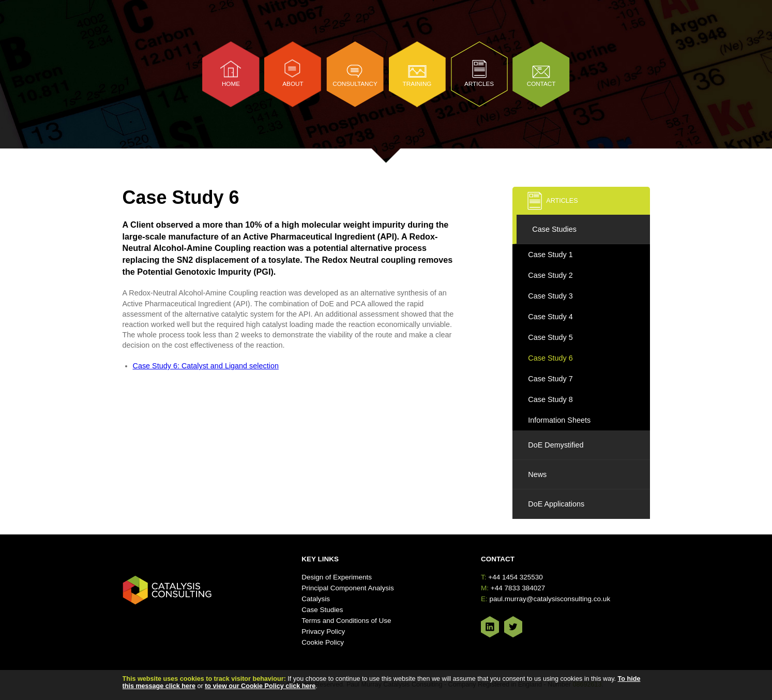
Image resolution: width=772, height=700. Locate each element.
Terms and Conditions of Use (346, 621)
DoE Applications (556, 504)
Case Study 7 (550, 379)
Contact (541, 84)
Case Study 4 (550, 317)
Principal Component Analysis (348, 588)
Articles (479, 84)
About (293, 84)
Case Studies (554, 229)
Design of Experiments (337, 577)
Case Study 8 (550, 399)
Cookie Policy (323, 642)
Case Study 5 (550, 337)
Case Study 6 (550, 358)
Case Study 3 (550, 296)
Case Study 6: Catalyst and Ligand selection (206, 366)
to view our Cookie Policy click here (260, 686)
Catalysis (316, 599)
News (537, 474)
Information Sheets (559, 420)
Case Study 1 (550, 255)
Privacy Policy (323, 631)
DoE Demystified (556, 445)
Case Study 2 (550, 275)
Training (417, 84)
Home (231, 84)
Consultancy (355, 84)
